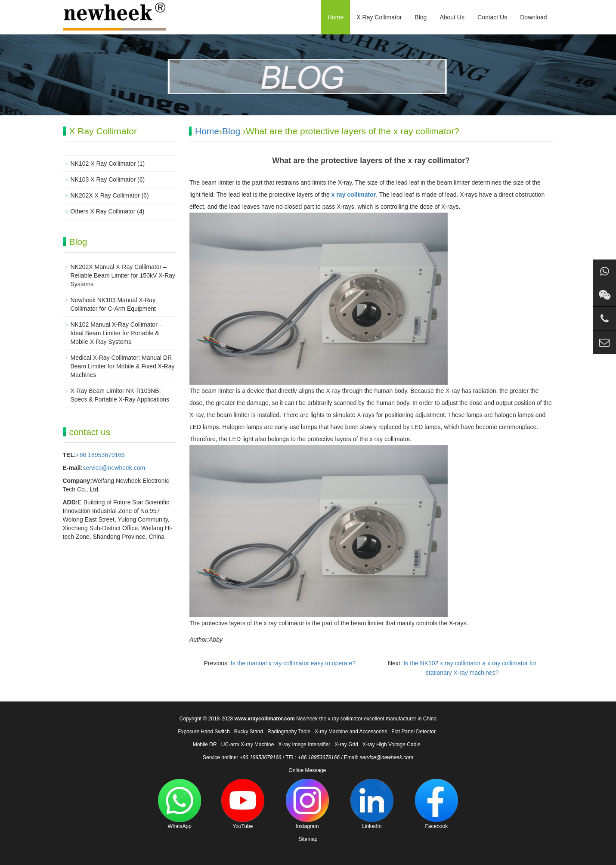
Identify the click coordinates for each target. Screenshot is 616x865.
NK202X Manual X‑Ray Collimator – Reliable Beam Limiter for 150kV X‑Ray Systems (123, 275)
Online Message (307, 770)
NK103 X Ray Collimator (103, 179)
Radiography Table (289, 732)
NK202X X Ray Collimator (105, 195)
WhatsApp (180, 804)
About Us (452, 17)
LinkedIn (372, 804)
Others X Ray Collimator (103, 211)
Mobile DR (205, 745)
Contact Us (492, 17)
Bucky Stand (249, 732)
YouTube (243, 804)
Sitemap (308, 839)
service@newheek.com (114, 468)
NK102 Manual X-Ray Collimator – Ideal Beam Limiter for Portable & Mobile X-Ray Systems (117, 333)
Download (533, 17)
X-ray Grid (346, 745)
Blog (421, 17)
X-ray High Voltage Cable (392, 745)
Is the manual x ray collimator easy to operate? (293, 663)
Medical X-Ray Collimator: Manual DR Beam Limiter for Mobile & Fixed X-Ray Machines (123, 366)
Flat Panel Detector (413, 732)
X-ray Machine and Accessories (351, 732)
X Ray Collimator (379, 17)
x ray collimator (354, 195)
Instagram (307, 804)
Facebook (436, 804)
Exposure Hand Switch (203, 732)
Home (336, 17)
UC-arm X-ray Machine (248, 745)
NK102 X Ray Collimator (103, 164)
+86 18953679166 (101, 455)
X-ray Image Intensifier (304, 745)
